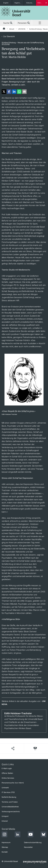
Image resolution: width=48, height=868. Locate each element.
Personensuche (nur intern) (13, 783)
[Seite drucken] (35, 748)
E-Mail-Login (7, 768)
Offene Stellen (7, 773)
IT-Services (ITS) (8, 792)
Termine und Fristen (10, 802)
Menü (40, 23)
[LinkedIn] (18, 835)
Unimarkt (5, 788)
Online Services (8, 778)
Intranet (5, 821)
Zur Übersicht (9, 36)
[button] (4, 92)
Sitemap (5, 847)
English (6, 3)
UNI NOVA (22, 29)
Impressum (6, 842)
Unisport (5, 816)
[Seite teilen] (13, 748)
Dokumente (30, 3)
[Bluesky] (44, 835)
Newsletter (28, 847)
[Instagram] (4, 835)
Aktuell (12, 29)
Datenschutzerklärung (33, 842)
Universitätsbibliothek (10, 807)
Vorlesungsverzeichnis (11, 811)
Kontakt (5, 852)
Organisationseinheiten (19, 3)
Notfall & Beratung (9, 797)
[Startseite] (4, 29)
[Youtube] (30, 835)
